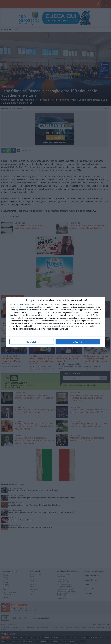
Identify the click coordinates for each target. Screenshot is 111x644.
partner (27, 304)
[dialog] (55, 322)
